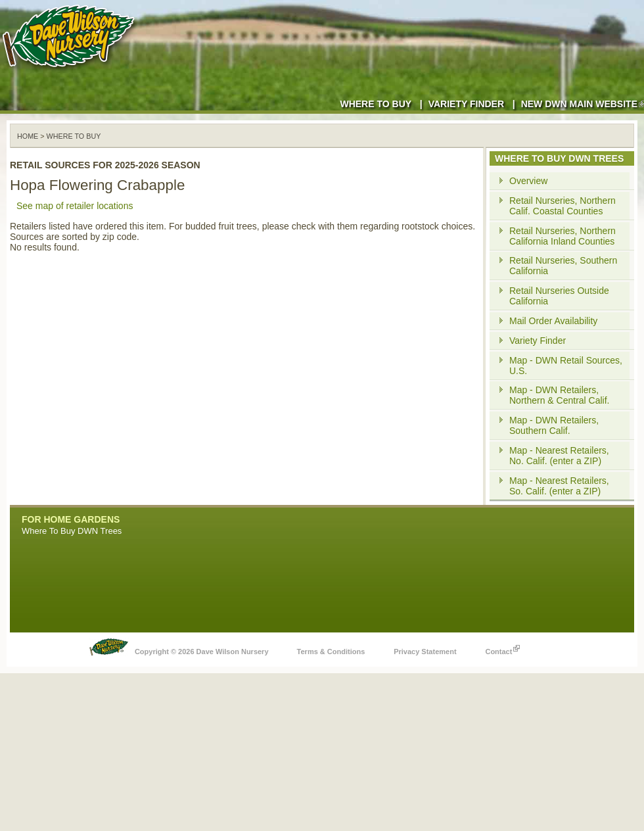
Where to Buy (376, 104)
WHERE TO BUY (74, 136)
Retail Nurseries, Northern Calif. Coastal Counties (563, 206)
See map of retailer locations (75, 206)
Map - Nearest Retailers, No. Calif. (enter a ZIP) (559, 456)
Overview (528, 181)
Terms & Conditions (331, 652)
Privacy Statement (425, 652)
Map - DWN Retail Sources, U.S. (566, 366)
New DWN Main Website (583, 104)
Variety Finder (466, 104)
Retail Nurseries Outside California (559, 296)
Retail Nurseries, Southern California (563, 266)
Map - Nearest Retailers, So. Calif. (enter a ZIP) (559, 486)
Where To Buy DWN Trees (72, 531)
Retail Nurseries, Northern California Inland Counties (563, 236)
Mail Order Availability (553, 321)
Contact (502, 648)
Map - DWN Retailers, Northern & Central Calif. (560, 395)
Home (28, 136)
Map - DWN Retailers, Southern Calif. (554, 425)
